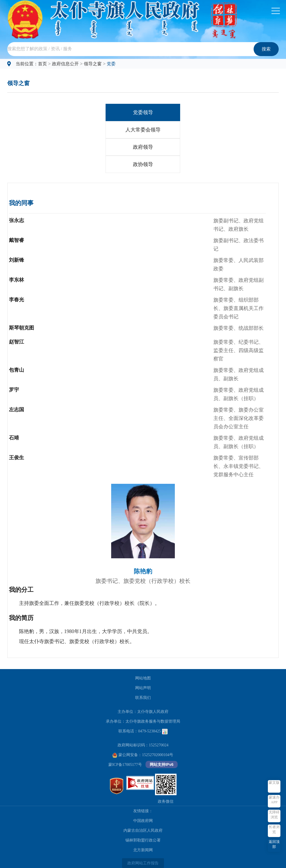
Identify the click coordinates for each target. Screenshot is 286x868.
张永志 (16, 220)
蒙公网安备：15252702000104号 (143, 755)
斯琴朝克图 (22, 328)
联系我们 (143, 698)
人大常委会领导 (143, 130)
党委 (111, 64)
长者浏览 (274, 829)
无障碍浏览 (274, 815)
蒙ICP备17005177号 (125, 765)
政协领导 (143, 164)
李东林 (16, 280)
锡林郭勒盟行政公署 (143, 840)
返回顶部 (274, 844)
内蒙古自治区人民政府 (143, 830)
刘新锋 (16, 260)
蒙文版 (274, 782)
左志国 (16, 410)
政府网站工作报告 (143, 863)
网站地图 (143, 678)
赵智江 (16, 342)
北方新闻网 (143, 850)
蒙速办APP (274, 800)
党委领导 (143, 112)
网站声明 (143, 688)
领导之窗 (93, 64)
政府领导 (143, 147)
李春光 (16, 300)
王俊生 (16, 458)
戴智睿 (16, 240)
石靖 (14, 438)
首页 (42, 64)
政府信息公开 (65, 64)
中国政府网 (143, 821)
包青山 (16, 370)
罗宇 (14, 390)
